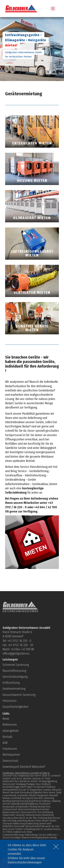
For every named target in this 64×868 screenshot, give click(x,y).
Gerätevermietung (14, 689)
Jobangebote (11, 731)
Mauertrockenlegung (32, 837)
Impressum (10, 749)
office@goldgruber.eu (16, 654)
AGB (5, 743)
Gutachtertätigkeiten (16, 707)
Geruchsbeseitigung (15, 677)
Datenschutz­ (10, 761)
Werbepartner (11, 755)
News (6, 719)
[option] (32, 49)
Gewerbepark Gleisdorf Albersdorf (24, 767)
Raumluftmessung (14, 671)
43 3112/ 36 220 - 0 (20, 641)
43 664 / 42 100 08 (23, 649)
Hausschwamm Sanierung (19, 695)
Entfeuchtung (11, 683)
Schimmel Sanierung (16, 665)
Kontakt (7, 737)
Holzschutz (10, 701)
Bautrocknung (50, 837)
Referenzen (10, 725)
